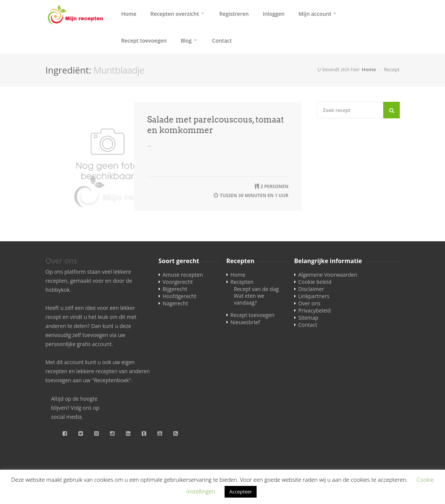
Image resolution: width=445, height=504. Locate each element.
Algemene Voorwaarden (328, 277)
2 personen (274, 189)
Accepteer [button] (240, 492)
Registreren (234, 14)
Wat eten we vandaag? (249, 301)
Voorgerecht (178, 284)
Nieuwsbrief (245, 324)
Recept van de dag (256, 291)
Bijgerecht (175, 291)
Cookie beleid (315, 284)
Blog (186, 42)
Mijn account (315, 14)
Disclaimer (311, 291)
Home (129, 14)
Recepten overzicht (175, 14)
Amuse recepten (183, 277)
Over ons (310, 306)
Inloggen (274, 14)
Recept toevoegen (144, 42)
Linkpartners (314, 298)
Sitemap (308, 320)
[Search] (391, 112)
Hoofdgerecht (180, 298)
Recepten (242, 284)
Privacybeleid (315, 313)
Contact (222, 42)
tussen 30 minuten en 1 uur (254, 198)
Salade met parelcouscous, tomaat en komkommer (216, 127)
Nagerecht (176, 306)
